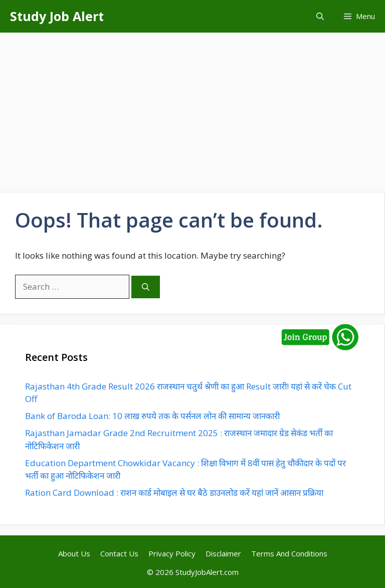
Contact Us (119, 553)
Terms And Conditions (289, 553)
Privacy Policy (172, 553)
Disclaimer (223, 553)
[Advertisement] (192, 108)
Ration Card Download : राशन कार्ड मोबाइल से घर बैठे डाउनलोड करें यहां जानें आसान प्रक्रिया (174, 493)
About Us (74, 553)
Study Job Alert (57, 16)
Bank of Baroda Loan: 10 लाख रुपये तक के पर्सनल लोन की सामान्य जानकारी (152, 416)
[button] (320, 16)
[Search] (146, 287)
